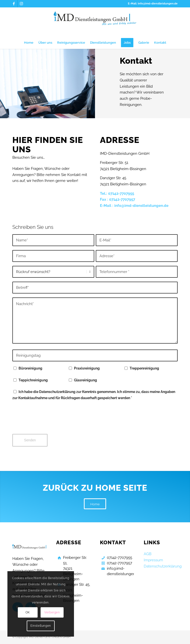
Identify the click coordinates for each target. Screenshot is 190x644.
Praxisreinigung (87, 368)
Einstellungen (41, 626)
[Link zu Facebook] (14, 4)
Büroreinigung (30, 368)
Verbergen (52, 612)
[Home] (95, 504)
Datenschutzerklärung (163, 566)
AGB (148, 554)
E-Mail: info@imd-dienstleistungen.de (153, 4)
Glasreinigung (85, 380)
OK (28, 612)
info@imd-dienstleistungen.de (141, 206)
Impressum (153, 560)
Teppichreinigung (33, 380)
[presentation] (50, 421)
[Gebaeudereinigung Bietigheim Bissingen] (95, 22)
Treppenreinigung (144, 368)
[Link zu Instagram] (21, 4)
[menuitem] (29, 43)
